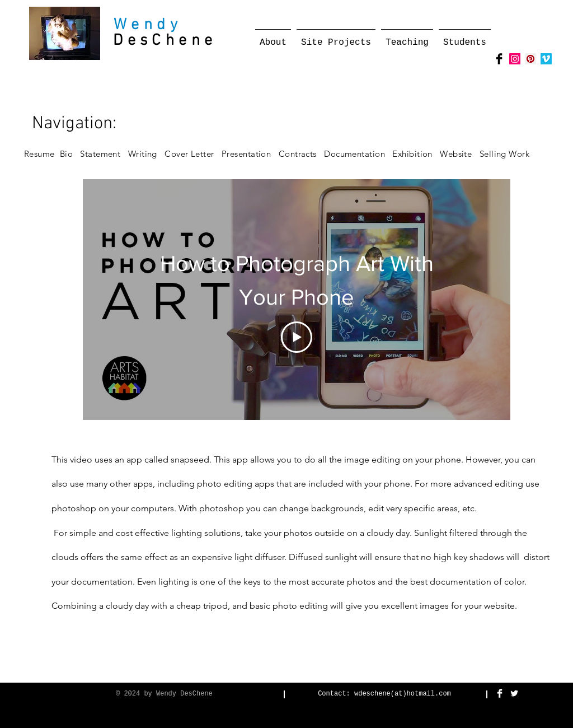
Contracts (298, 154)
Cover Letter (189, 154)
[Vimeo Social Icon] (546, 59)
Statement (104, 154)
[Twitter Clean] (514, 693)
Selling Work (508, 154)
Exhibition (416, 154)
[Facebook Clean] (500, 693)
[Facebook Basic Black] (499, 59)
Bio (70, 154)
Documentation (357, 154)
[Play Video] (297, 337)
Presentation (246, 154)
